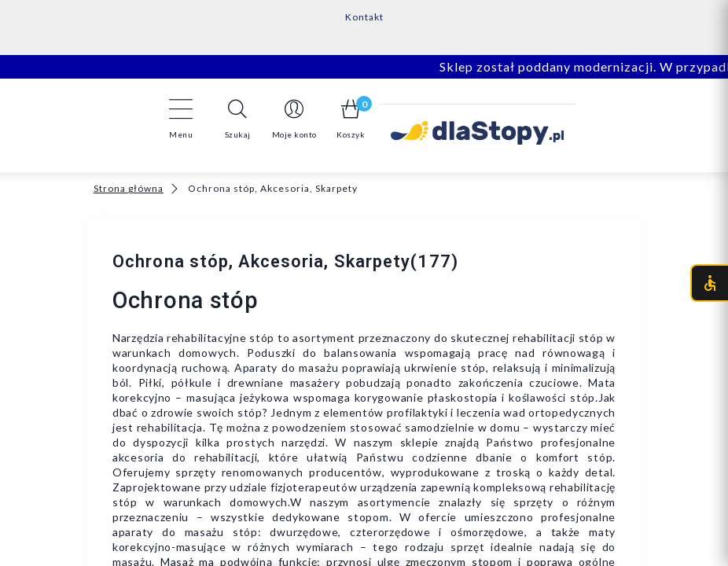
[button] (237, 119)
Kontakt (364, 17)
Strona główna (129, 188)
